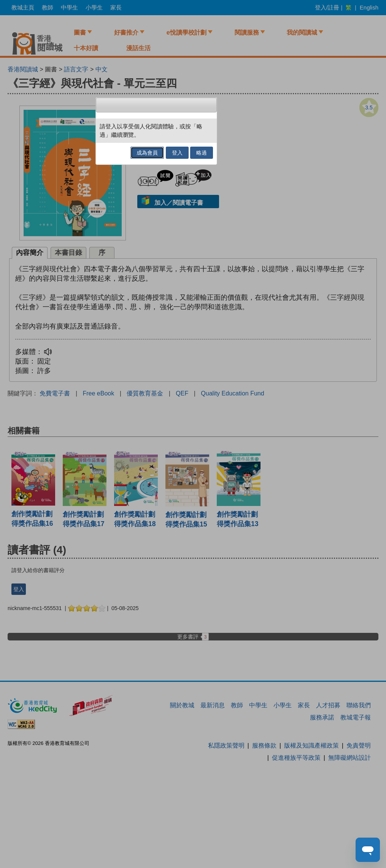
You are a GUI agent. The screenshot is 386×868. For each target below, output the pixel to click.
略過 (202, 153)
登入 (177, 153)
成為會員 (147, 153)
